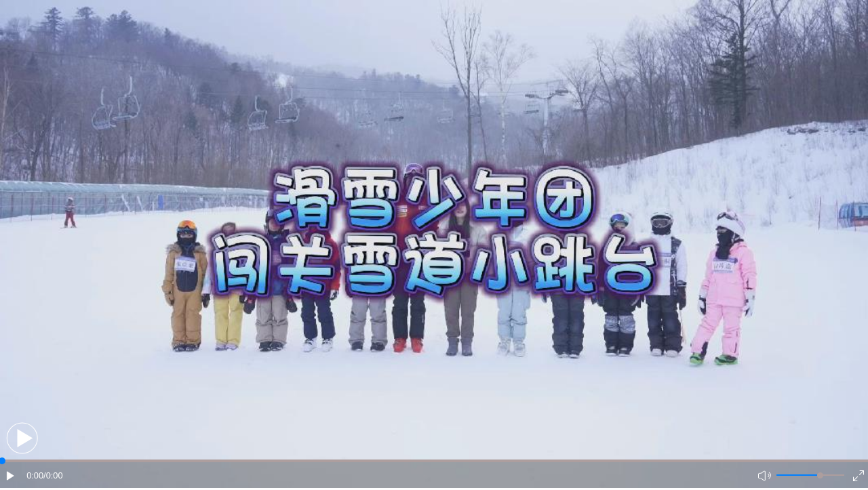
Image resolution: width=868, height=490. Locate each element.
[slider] (820, 475)
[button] (22, 438)
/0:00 (53, 475)
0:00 (35, 475)
